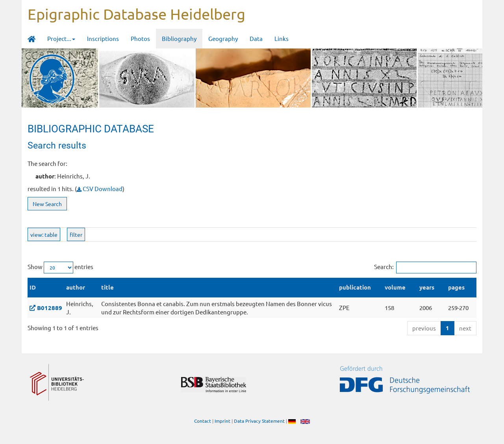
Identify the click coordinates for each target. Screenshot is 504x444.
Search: (425, 268)
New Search (47, 204)
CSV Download (100, 189)
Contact (203, 421)
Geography (223, 38)
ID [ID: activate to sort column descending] (33, 287)
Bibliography (179, 38)
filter (76, 234)
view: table (44, 234)
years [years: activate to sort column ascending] (427, 287)
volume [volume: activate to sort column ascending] (395, 287)
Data (256, 38)
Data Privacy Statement (259, 421)
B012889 (50, 308)
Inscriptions (103, 38)
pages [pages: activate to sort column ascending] (456, 287)
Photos (140, 38)
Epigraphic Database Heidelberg (136, 14)
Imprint (222, 421)
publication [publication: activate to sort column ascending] (355, 287)
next (465, 328)
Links (282, 38)
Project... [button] (61, 38)
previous (424, 328)
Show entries (60, 268)
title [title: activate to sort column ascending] (107, 287)
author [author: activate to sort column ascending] (76, 287)
